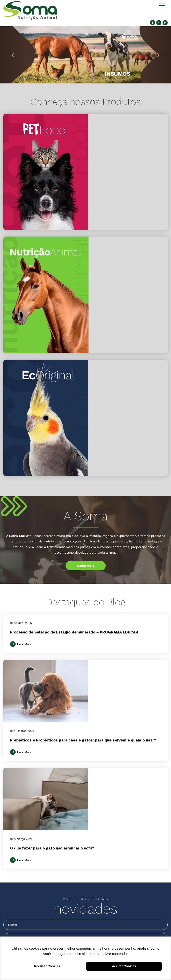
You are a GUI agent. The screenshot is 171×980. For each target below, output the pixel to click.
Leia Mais (24, 644)
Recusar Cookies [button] (47, 966)
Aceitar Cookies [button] (124, 966)
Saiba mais (86, 566)
